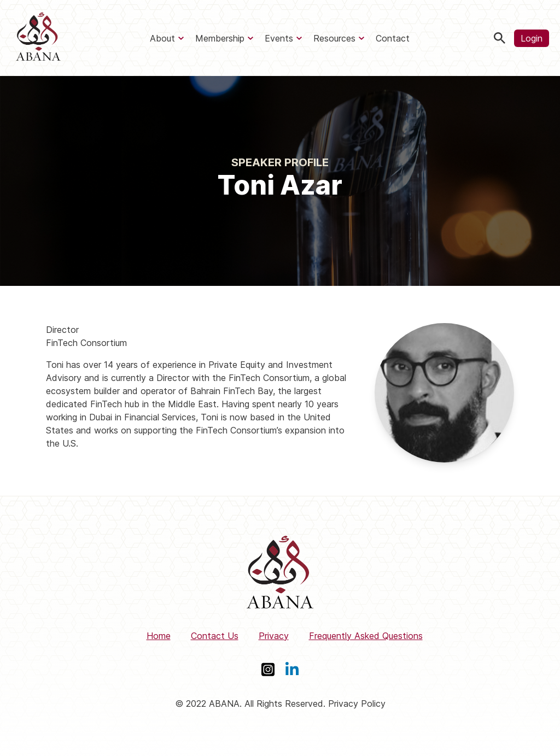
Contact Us (215, 636)
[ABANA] (38, 38)
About (162, 38)
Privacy (274, 636)
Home (159, 636)
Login (532, 38)
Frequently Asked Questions (366, 636)
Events (279, 38)
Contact (393, 38)
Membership (220, 38)
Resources (334, 38)
